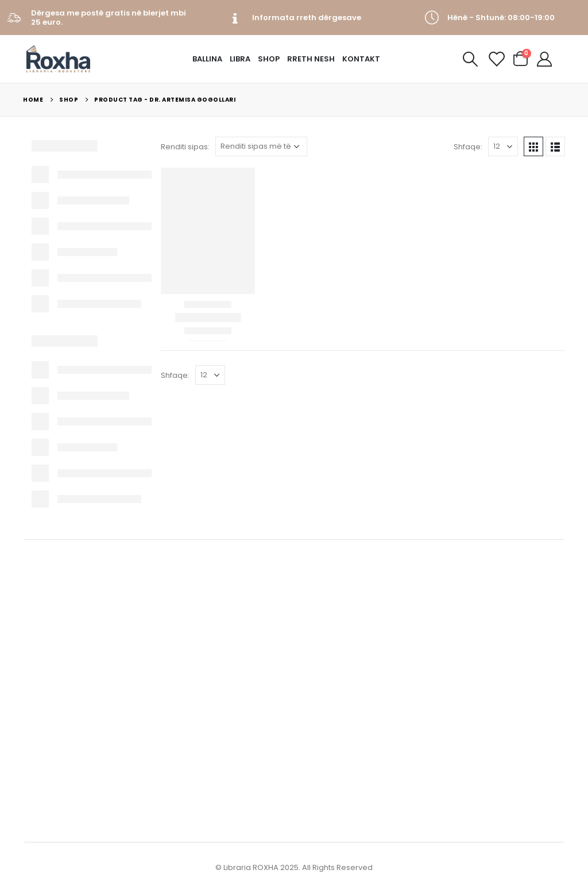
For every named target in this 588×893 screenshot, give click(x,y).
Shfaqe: (468, 147)
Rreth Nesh (311, 59)
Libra (240, 59)
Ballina (207, 59)
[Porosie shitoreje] (261, 146)
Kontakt (361, 59)
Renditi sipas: (185, 147)
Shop (269, 59)
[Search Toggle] (470, 59)
